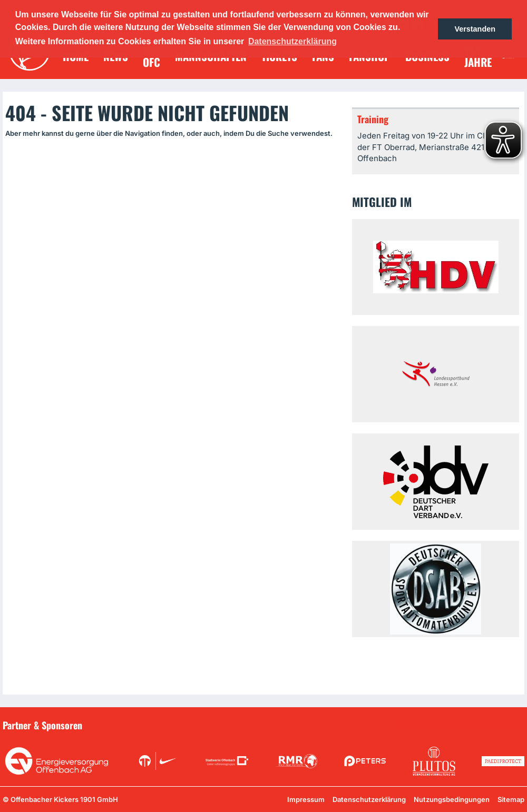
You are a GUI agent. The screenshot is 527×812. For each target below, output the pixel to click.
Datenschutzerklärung (369, 799)
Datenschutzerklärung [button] (292, 41)
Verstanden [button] (475, 29)
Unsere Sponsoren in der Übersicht (464, 725)
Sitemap (511, 799)
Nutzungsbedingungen (452, 799)
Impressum (306, 799)
